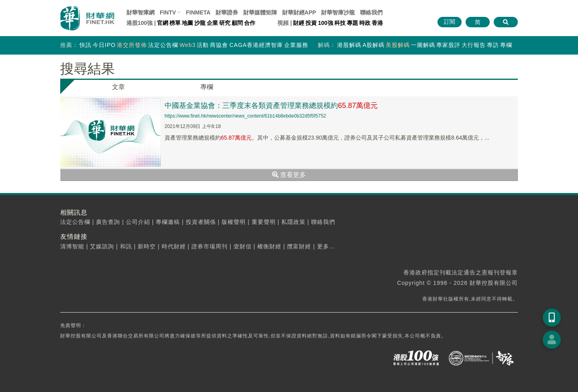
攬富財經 (299, 246)
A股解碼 (373, 45)
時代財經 (174, 246)
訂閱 (450, 22)
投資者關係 (201, 222)
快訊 (85, 45)
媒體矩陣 (260, 12)
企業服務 (296, 45)
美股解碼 (398, 45)
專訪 (493, 45)
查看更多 (289, 175)
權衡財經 (269, 246)
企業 (212, 23)
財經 (299, 23)
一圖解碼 (423, 45)
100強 (325, 23)
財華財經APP (299, 12)
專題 (352, 23)
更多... (326, 246)
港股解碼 (349, 45)
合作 (250, 23)
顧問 (237, 23)
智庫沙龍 (338, 12)
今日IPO (104, 45)
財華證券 (227, 12)
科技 (340, 23)
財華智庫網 (140, 12)
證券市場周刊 (210, 246)
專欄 (506, 45)
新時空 (147, 246)
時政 (365, 23)
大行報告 (474, 45)
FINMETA (198, 12)
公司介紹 (138, 222)
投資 (311, 23)
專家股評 (448, 45)
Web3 (187, 45)
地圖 (187, 23)
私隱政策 (293, 222)
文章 (118, 87)
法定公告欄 (163, 45)
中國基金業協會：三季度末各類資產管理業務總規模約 (271, 106)
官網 (163, 23)
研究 (225, 23)
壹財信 (243, 246)
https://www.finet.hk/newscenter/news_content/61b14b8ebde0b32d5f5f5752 (245, 116)
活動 (203, 45)
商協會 (219, 45)
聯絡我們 (371, 12)
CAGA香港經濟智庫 (256, 45)
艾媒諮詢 (102, 246)
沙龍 (200, 23)
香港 (377, 23)
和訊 (126, 246)
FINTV (168, 12)
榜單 (175, 23)
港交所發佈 (132, 45)
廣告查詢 (108, 222)
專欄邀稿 (168, 222)
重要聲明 (264, 222)
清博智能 (72, 246)
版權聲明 (234, 222)
